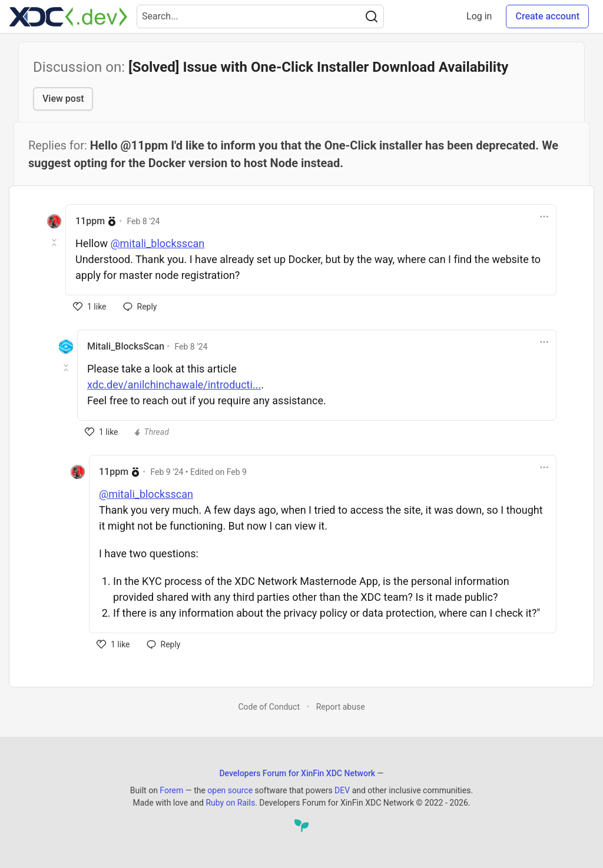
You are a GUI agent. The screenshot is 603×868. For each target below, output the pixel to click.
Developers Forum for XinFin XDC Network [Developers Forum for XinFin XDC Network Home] (297, 773)
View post (63, 99)
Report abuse (341, 707)
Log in (479, 16)
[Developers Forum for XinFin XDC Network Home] (68, 16)
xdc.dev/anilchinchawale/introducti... (174, 385)
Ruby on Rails (230, 803)
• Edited (199, 472)
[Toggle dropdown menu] (544, 217)
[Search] (372, 16)
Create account (547, 16)
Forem (171, 790)
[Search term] (260, 16)
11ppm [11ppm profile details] (90, 221)
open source (230, 790)
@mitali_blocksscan (157, 243)
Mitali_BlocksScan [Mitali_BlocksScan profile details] (126, 346)
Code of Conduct (269, 707)
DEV (342, 790)
